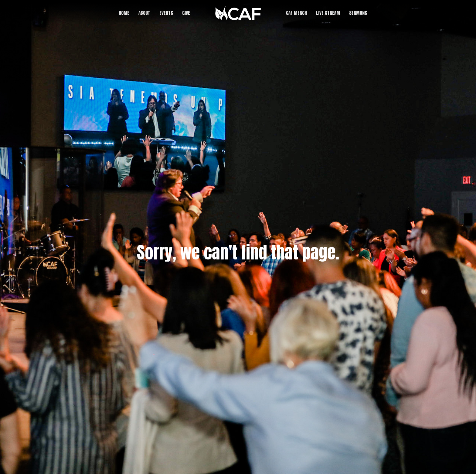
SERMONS (358, 13)
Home (124, 13)
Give (186, 13)
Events (166, 13)
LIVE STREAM (328, 13)
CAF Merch (296, 13)
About (144, 13)
